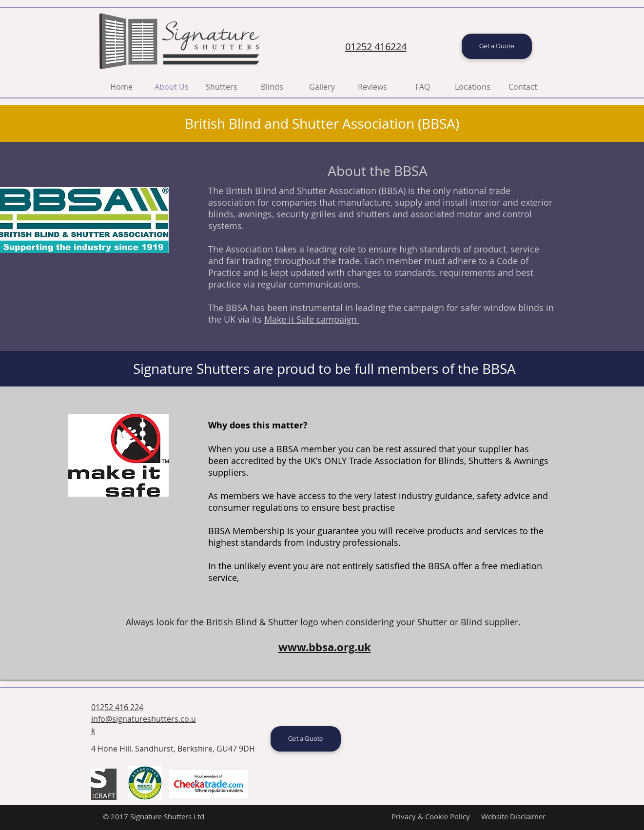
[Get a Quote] (497, 46)
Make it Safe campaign (312, 319)
